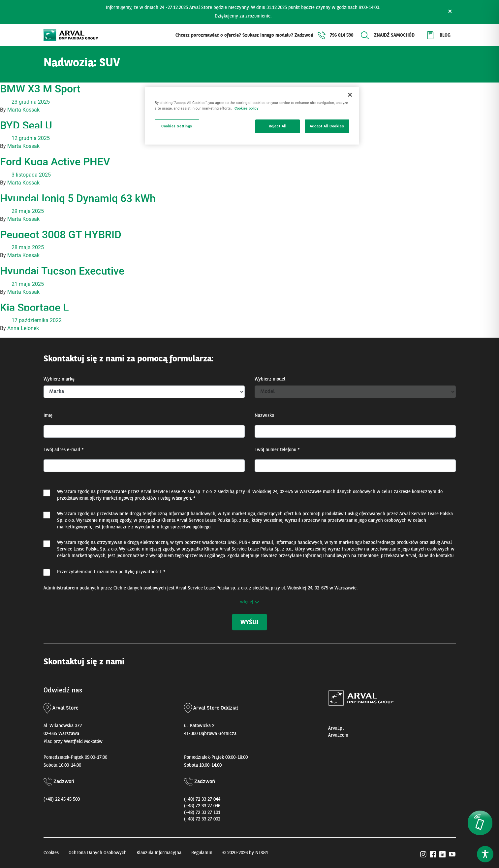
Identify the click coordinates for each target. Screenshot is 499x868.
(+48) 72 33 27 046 (202, 806)
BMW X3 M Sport (40, 89)
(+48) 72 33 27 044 (202, 799)
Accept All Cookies (327, 126)
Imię (48, 416)
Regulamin (202, 853)
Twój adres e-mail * (64, 450)
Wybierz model (270, 379)
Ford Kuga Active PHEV (55, 162)
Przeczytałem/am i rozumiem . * (111, 572)
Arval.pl (336, 728)
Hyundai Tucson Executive (62, 271)
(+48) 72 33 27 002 (202, 819)
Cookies (51, 853)
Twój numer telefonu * (277, 450)
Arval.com (338, 735)
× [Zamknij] (450, 12)
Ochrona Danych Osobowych (98, 853)
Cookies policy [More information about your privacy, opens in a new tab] (247, 108)
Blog (445, 35)
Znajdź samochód (394, 35)
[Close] (350, 95)
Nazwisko (264, 416)
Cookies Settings (177, 126)
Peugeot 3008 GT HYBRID (61, 235)
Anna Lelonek (23, 328)
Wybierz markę (59, 379)
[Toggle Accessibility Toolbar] (485, 854)
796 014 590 (342, 35)
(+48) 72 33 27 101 (202, 813)
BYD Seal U (26, 125)
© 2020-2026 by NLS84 (245, 853)
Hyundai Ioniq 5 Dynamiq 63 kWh (78, 198)
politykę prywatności (140, 572)
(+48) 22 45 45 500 (62, 799)
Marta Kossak (23, 110)
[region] (252, 116)
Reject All (278, 126)
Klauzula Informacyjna (159, 853)
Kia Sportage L (34, 308)
